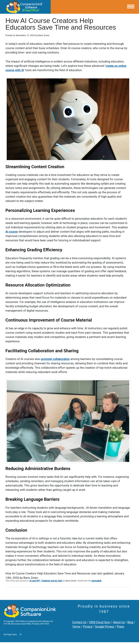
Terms (76, 627)
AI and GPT (35, 581)
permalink (96, 581)
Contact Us (79, 622)
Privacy (88, 627)
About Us (119, 622)
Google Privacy (105, 627)
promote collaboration (55, 359)
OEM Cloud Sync (100, 622)
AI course (12, 232)
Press (120, 627)
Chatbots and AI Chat (52, 581)
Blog (130, 622)
